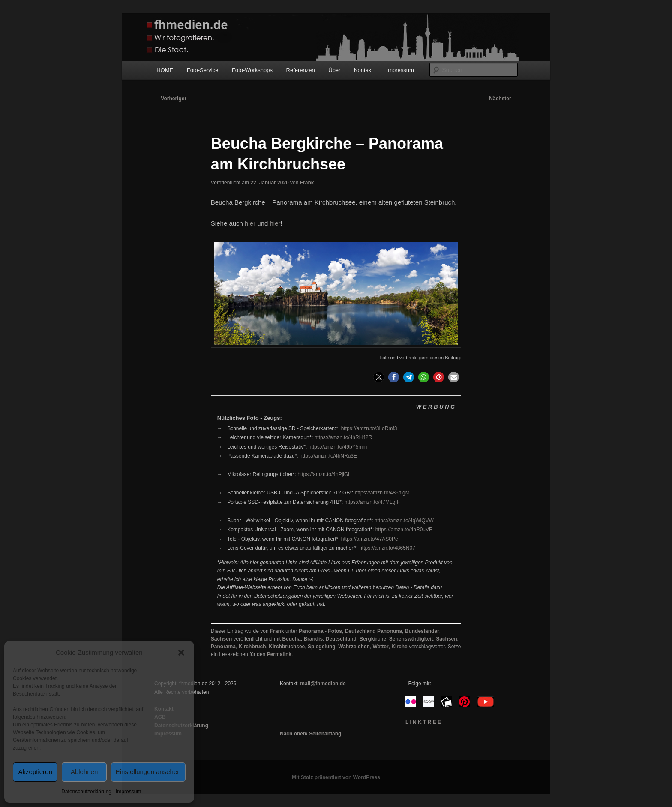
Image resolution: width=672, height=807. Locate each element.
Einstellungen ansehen (148, 772)
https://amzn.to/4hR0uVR (404, 530)
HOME (165, 70)
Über (334, 70)
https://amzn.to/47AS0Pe (370, 539)
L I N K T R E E (423, 722)
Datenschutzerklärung (86, 792)
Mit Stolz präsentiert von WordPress (336, 777)
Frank (307, 183)
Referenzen (301, 70)
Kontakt (363, 70)
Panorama (223, 647)
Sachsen (221, 639)
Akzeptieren (35, 772)
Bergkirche (373, 639)
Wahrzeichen (354, 647)
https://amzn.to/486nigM (382, 493)
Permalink (279, 654)
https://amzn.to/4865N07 (387, 548)
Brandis (313, 639)
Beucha (291, 639)
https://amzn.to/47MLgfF (372, 502)
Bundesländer (422, 631)
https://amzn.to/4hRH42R (343, 437)
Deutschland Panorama (373, 631)
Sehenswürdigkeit (411, 639)
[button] (181, 653)
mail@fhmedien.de (323, 684)
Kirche (399, 647)
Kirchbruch (252, 647)
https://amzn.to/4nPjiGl (323, 474)
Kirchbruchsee (287, 647)
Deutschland (341, 639)
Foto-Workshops (252, 70)
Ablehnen (84, 772)
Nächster (503, 99)
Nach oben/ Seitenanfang (310, 734)
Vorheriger (170, 99)
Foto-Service (203, 70)
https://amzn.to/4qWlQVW (404, 521)
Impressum (128, 792)
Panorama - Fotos (320, 631)
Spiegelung (322, 647)
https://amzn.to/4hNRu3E (328, 456)
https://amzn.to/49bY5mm (338, 447)
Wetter (381, 647)
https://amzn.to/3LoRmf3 (369, 428)
